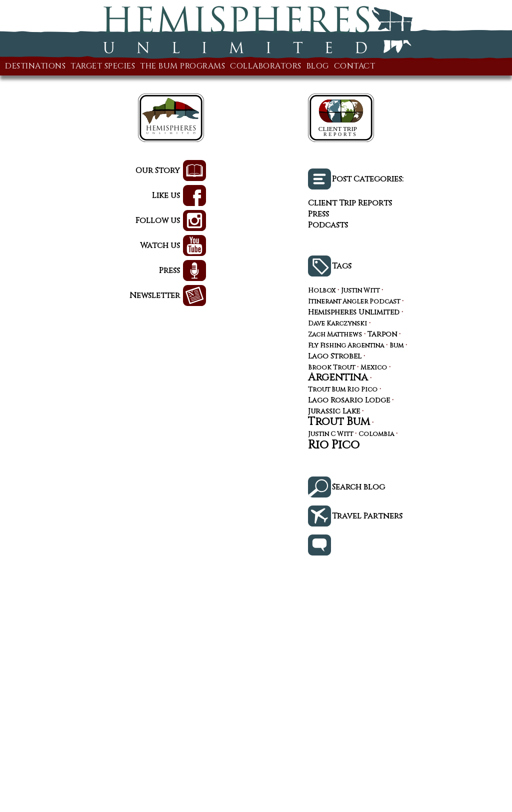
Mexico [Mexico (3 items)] (374, 368)
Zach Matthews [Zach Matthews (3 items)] (335, 335)
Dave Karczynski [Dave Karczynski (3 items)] (337, 324)
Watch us (160, 245)
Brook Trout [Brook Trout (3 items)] (331, 368)
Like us (166, 195)
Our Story (158, 170)
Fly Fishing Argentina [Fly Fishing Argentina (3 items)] (346, 346)
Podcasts (328, 225)
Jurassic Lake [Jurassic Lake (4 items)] (334, 412)
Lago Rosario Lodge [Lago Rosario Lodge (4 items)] (349, 401)
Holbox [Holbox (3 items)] (322, 291)
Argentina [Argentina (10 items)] (338, 378)
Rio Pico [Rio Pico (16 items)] (334, 445)
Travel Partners (367, 516)
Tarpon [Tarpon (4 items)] (382, 335)
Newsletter (155, 295)
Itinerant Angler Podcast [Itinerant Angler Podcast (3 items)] (354, 302)
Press (169, 270)
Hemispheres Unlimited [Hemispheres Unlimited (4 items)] (354, 313)
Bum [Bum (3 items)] (396, 346)
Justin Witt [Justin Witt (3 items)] (360, 291)
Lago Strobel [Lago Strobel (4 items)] (335, 357)
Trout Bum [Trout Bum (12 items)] (339, 422)
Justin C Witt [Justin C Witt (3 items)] (330, 435)
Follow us (158, 220)
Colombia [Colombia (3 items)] (376, 435)
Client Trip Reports (350, 203)
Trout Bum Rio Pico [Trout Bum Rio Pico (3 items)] (343, 390)
